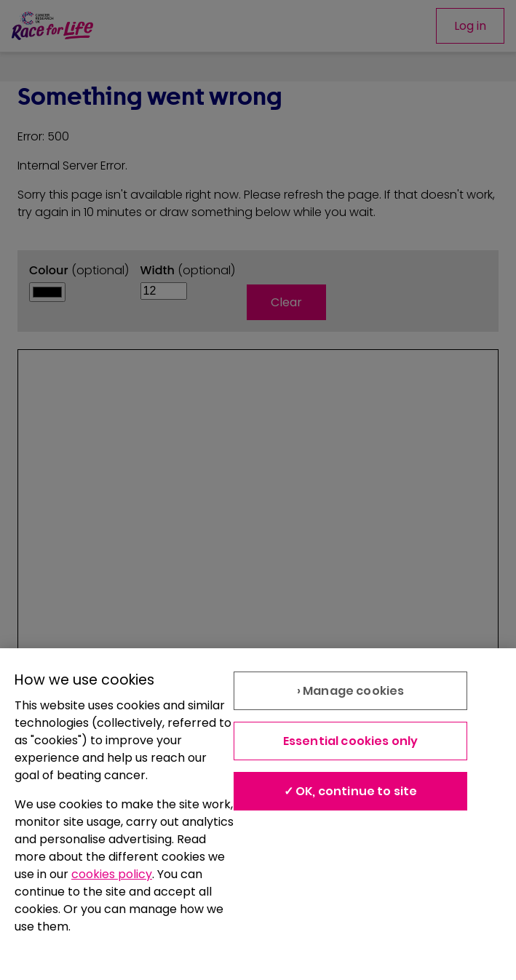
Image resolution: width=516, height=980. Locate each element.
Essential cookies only (351, 741)
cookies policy (112, 874)
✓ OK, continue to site (351, 791)
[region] (258, 814)
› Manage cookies (351, 691)
